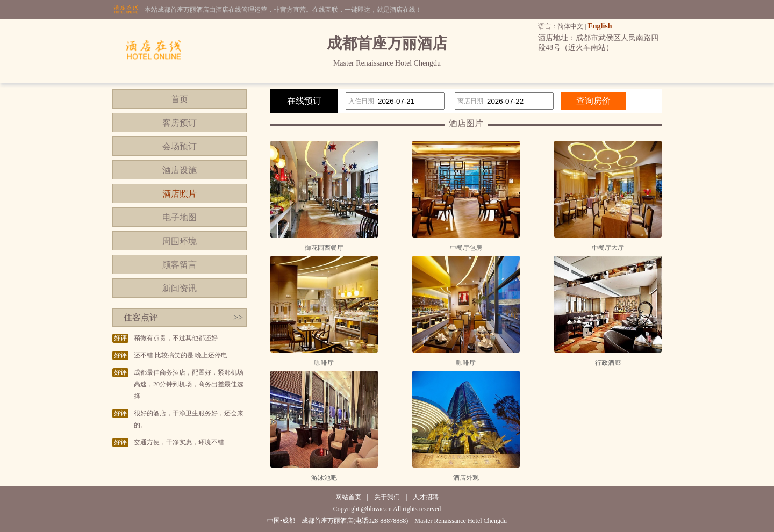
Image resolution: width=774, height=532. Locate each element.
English (600, 26)
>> (238, 317)
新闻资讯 (180, 288)
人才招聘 (426, 497)
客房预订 (180, 123)
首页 (180, 99)
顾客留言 (180, 265)
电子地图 (180, 217)
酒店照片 (180, 194)
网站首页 (348, 497)
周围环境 (180, 241)
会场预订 (180, 146)
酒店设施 (180, 170)
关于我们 (387, 497)
